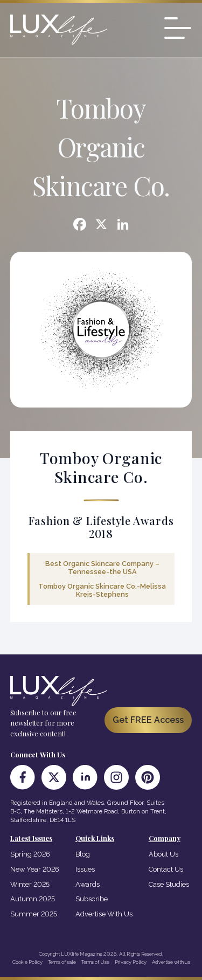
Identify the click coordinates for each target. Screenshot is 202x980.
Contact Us (166, 869)
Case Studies (169, 884)
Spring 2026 (30, 854)
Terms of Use (95, 962)
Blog (83, 854)
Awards (88, 884)
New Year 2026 (35, 869)
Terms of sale (62, 962)
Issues (85, 869)
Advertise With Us (104, 914)
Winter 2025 (30, 884)
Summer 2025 (34, 914)
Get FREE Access (148, 720)
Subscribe (92, 899)
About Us (163, 854)
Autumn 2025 (33, 899)
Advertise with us (171, 962)
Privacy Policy (131, 962)
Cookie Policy (27, 962)
